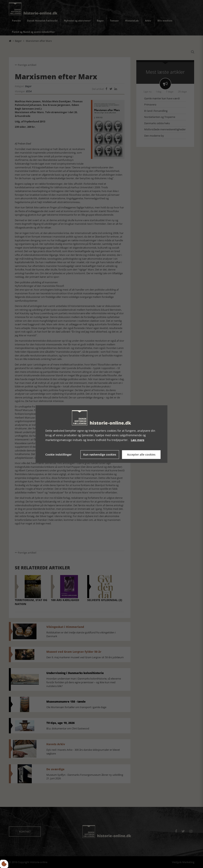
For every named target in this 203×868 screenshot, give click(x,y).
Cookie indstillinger (58, 455)
